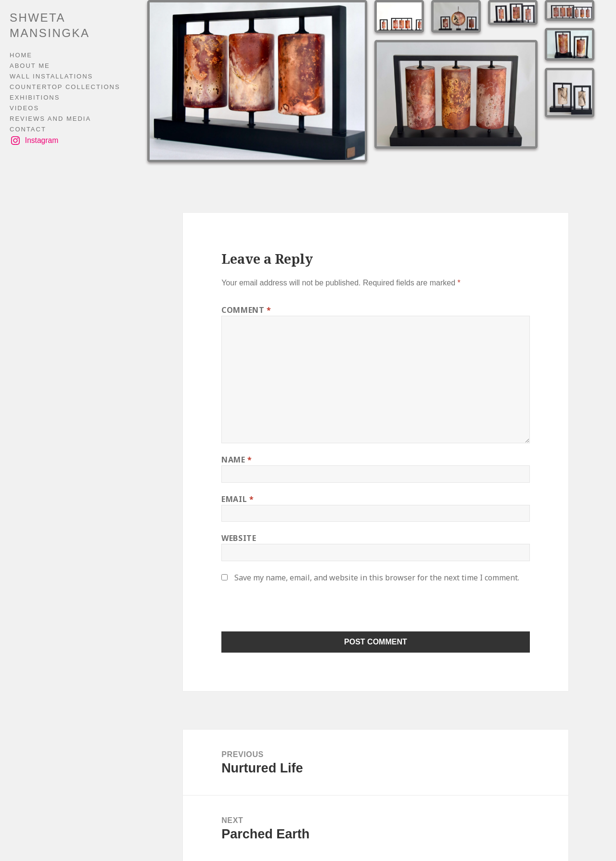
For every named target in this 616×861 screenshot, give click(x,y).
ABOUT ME (30, 66)
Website (239, 538)
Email (237, 499)
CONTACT (28, 129)
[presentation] (287, 611)
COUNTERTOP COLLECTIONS (65, 87)
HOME (21, 55)
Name (237, 460)
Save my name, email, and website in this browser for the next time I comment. (377, 578)
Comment (246, 310)
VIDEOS (24, 108)
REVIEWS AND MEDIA (50, 119)
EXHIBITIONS (35, 97)
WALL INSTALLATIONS (51, 76)
